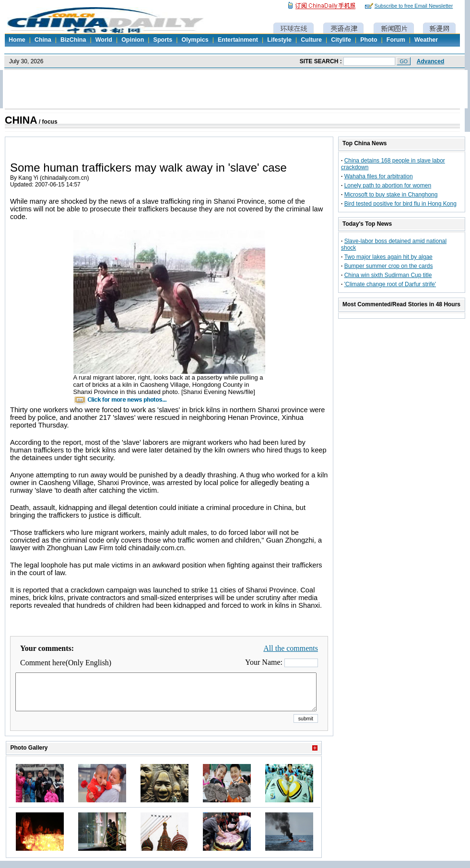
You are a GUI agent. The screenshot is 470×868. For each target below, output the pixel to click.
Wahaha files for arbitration (379, 176)
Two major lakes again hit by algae (388, 257)
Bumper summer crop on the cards (389, 266)
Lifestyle (279, 40)
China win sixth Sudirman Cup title (388, 275)
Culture (311, 40)
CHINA (21, 120)
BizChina (73, 40)
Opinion (133, 40)
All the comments (291, 648)
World (104, 40)
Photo (369, 40)
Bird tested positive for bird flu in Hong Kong (400, 204)
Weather (426, 40)
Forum (396, 40)
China (43, 40)
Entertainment (238, 40)
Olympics (195, 40)
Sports (163, 40)
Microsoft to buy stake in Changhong (391, 195)
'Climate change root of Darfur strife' (390, 284)
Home (17, 40)
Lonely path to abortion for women (388, 185)
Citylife (341, 40)
